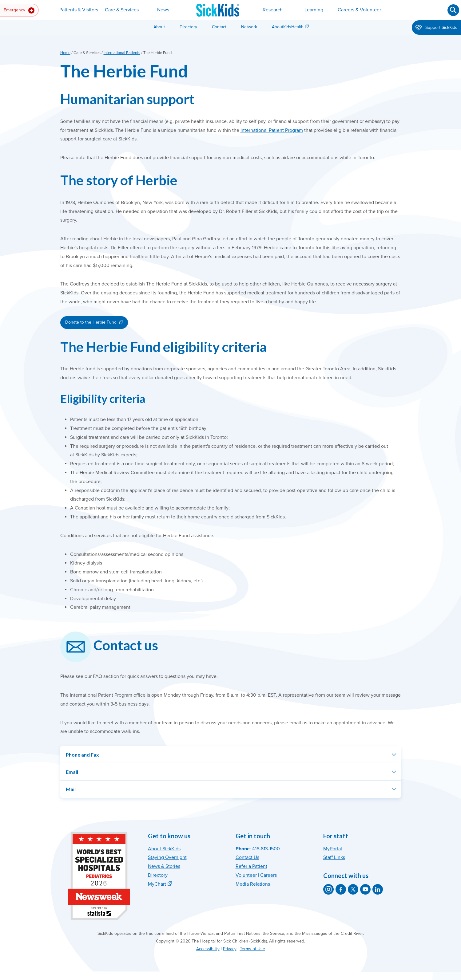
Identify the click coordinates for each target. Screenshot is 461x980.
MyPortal (333, 849)
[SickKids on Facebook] (341, 889)
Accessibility (208, 949)
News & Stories (164, 866)
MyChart (157, 884)
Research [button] (273, 10)
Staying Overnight (167, 857)
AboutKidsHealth (288, 27)
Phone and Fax (82, 755)
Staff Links (334, 857)
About (159, 27)
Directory (188, 27)
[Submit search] (453, 10)
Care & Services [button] (122, 10)
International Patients (122, 53)
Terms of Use (252, 949)
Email (72, 772)
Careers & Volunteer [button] (359, 10)
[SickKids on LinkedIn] (378, 889)
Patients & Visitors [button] (79, 10)
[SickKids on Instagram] (328, 889)
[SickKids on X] (353, 889)
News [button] (163, 10)
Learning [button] (314, 10)
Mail (71, 789)
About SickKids (164, 849)
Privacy (230, 949)
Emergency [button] (19, 10)
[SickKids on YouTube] (365, 889)
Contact (219, 27)
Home (65, 53)
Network (249, 27)
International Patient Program (272, 130)
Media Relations (253, 884)
